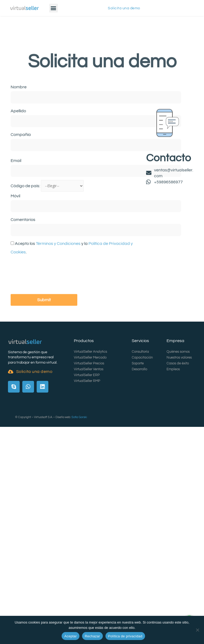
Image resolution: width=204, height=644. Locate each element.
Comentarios (23, 262)
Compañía (21, 177)
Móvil (15, 238)
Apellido (18, 153)
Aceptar (71, 636)
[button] (54, 8)
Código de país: (26, 228)
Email (16, 203)
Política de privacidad (125, 636)
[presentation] (51, 317)
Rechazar (92, 636)
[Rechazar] (197, 630)
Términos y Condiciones (58, 285)
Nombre (19, 129)
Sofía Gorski (79, 417)
